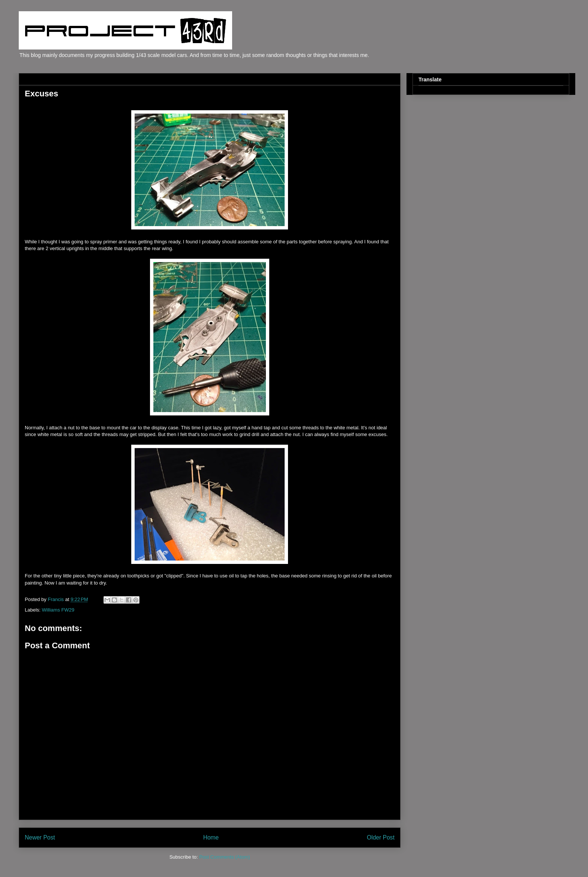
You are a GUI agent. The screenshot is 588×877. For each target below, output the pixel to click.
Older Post (381, 837)
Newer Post (40, 837)
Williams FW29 (58, 610)
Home (211, 837)
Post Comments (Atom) (224, 857)
